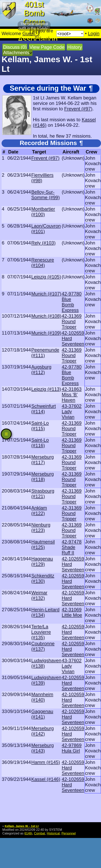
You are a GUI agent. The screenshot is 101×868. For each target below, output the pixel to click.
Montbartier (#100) (43, 212)
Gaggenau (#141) (42, 714)
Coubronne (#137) (43, 646)
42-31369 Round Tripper (72, 321)
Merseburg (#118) (43, 477)
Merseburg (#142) (43, 731)
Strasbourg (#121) (43, 494)
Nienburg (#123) (41, 527)
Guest (29, 33)
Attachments (16, 53)
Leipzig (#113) (46, 389)
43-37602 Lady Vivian (72, 411)
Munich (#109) (46, 333)
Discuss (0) (15, 47)
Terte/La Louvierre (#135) (41, 632)
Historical (53, 833)
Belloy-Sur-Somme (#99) (46, 195)
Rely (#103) (43, 243)
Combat (40, 833)
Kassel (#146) (46, 779)
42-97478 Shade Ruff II (72, 547)
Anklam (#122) (39, 511)
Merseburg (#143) (43, 748)
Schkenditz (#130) (43, 578)
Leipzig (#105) (46, 277)
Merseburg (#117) (43, 460)
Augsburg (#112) (41, 370)
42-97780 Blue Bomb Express (72, 302)
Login (94, 33)
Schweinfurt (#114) (44, 409)
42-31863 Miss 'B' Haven (72, 395)
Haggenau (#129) (42, 561)
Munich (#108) (46, 316)
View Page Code (47, 47)
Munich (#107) (46, 294)
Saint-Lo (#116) (40, 443)
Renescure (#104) (43, 263)
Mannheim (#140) (42, 697)
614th (28, 833)
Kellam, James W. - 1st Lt (22, 826)
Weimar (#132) (39, 595)
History (75, 47)
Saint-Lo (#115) (40, 426)
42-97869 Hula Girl (72, 748)
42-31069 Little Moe (72, 612)
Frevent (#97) (78, 109)
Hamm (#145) (46, 762)
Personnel (69, 833)
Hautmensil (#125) (43, 544)
